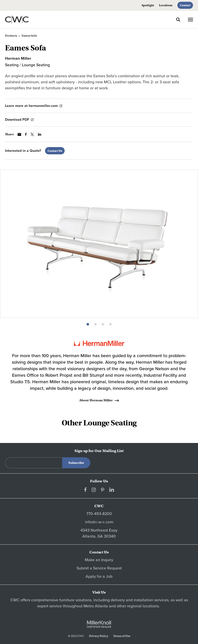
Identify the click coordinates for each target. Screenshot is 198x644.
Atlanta (101, 606)
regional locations (143, 606)
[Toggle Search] (178, 20)
